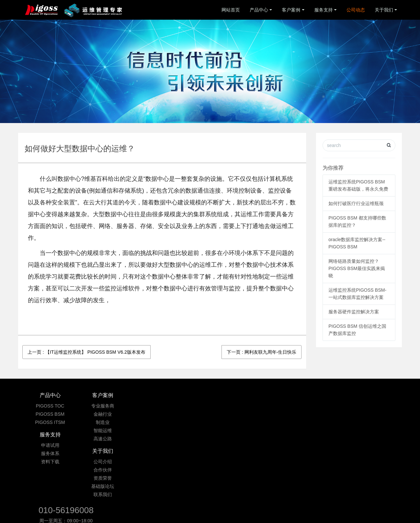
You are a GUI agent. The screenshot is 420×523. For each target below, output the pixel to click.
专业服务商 (114, 406)
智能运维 (114, 430)
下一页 (262, 352)
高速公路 (114, 439)
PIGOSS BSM (50, 414)
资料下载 (178, 422)
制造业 (114, 422)
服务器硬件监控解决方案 (354, 312)
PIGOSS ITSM (50, 422)
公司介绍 (242, 406)
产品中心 (259, 10)
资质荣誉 (242, 422)
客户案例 (291, 10)
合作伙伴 (242, 414)
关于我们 (384, 10)
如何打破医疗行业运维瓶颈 (356, 203)
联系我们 (242, 439)
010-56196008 (322, 399)
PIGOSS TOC (50, 406)
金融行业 (114, 414)
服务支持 (324, 10)
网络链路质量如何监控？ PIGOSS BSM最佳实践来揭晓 (357, 268)
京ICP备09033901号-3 (211, 486)
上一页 (86, 352)
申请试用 (178, 406)
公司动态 (356, 10)
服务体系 (178, 414)
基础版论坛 (242, 430)
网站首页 (231, 10)
